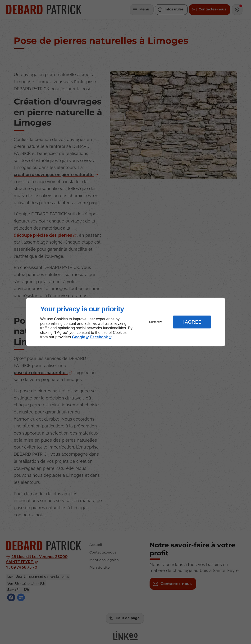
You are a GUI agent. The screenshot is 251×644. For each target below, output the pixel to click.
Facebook (99, 337)
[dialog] (126, 322)
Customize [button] (156, 322)
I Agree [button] (192, 322)
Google (79, 337)
